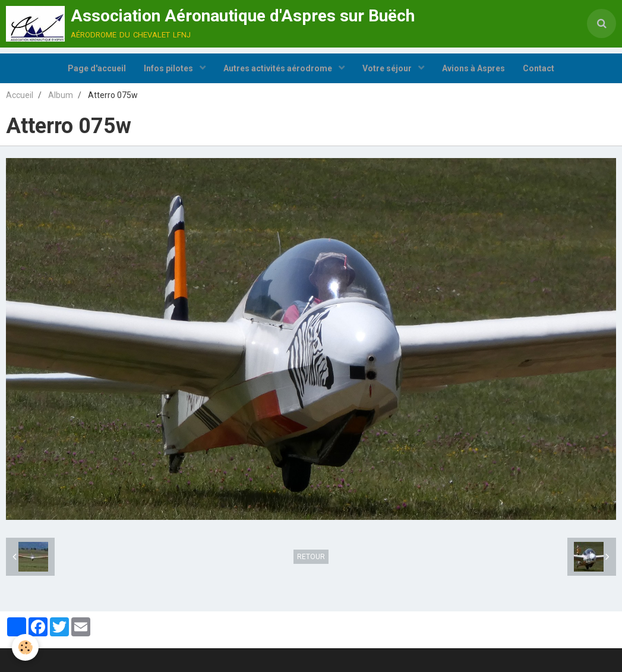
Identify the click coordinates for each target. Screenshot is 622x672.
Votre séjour (388, 68)
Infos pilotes (169, 68)
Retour (311, 557)
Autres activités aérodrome (279, 68)
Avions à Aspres (473, 68)
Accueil (20, 95)
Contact (539, 68)
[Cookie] (25, 647)
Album (61, 95)
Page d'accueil (97, 68)
